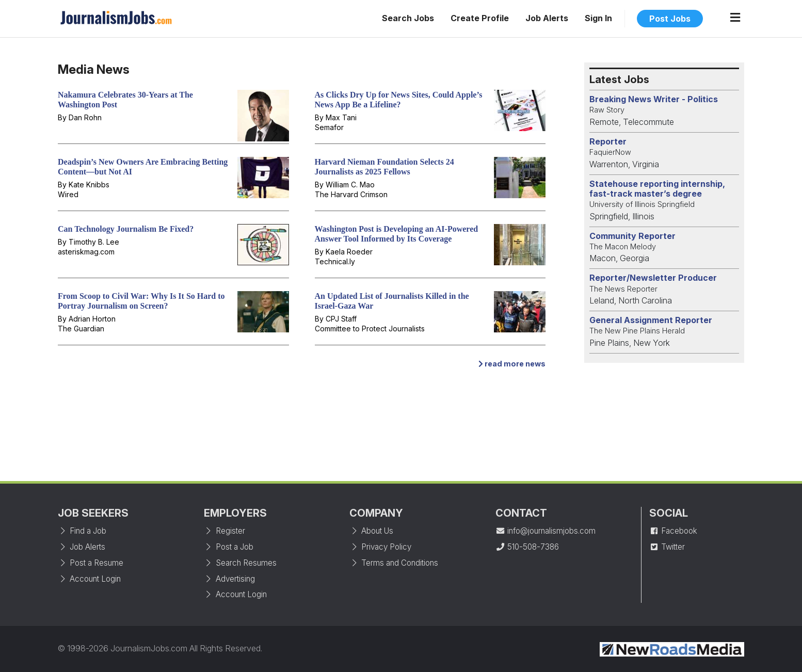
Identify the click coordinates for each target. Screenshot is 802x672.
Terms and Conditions (394, 563)
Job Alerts (547, 18)
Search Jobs (408, 18)
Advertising (229, 579)
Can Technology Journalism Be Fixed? (126, 229)
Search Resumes (240, 563)
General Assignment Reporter (651, 320)
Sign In (598, 18)
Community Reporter (632, 236)
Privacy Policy (380, 547)
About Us (371, 531)
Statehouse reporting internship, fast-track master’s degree (657, 189)
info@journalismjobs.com (546, 531)
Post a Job (229, 547)
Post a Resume (91, 563)
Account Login (89, 579)
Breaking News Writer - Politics (654, 99)
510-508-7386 (527, 547)
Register (224, 531)
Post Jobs (670, 19)
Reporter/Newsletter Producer (653, 278)
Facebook (673, 531)
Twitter (667, 547)
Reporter (608, 141)
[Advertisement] (401, 430)
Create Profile (480, 18)
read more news (512, 364)
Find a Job (82, 531)
